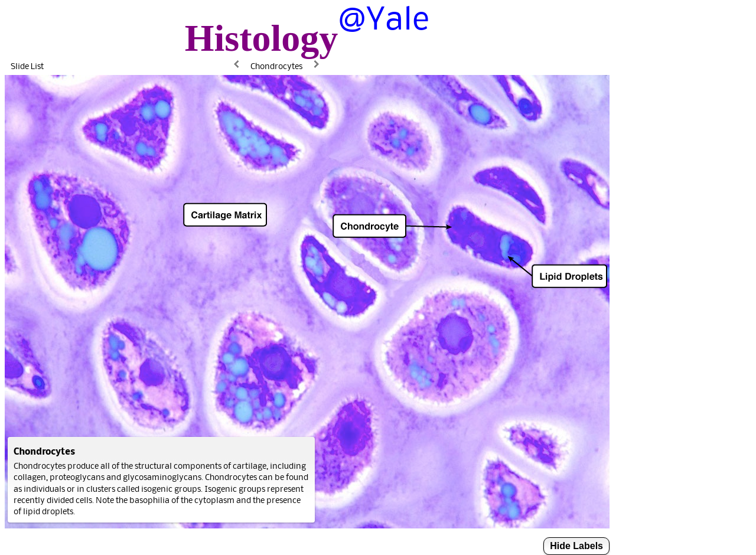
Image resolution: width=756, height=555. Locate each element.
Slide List (27, 66)
